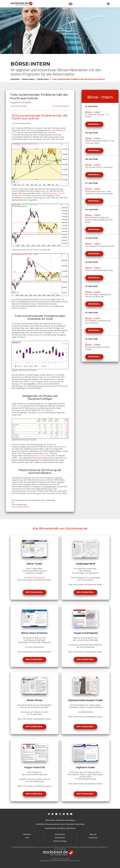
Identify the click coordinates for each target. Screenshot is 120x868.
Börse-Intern (43, 79)
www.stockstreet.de (20, 507)
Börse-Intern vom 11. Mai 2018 (41, 456)
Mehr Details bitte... (34, 592)
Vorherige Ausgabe (60, 106)
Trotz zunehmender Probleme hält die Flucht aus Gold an (78, 79)
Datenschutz (60, 838)
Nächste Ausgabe (19, 106)
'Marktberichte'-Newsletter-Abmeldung (60, 828)
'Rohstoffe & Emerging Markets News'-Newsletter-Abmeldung (60, 824)
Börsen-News (28, 79)
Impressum (93, 838)
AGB (27, 838)
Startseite (15, 79)
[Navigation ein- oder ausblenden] (108, 4)
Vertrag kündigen (60, 841)
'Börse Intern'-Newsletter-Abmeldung (60, 820)
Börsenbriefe (60, 834)
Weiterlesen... (94, 124)
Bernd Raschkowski (36, 578)
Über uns (93, 834)
